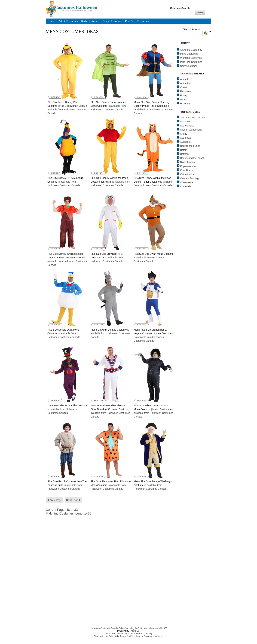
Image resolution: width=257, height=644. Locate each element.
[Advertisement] (113, 540)
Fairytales (184, 91)
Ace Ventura (185, 126)
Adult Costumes (68, 21)
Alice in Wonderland (189, 130)
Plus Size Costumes (137, 21)
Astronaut (184, 138)
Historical (183, 104)
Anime (182, 134)
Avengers (184, 142)
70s (198, 117)
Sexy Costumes (112, 21)
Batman (183, 154)
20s (180, 117)
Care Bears (185, 170)
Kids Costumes (90, 21)
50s (187, 117)
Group (182, 99)
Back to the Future (188, 146)
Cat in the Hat (186, 174)
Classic (182, 87)
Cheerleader (185, 182)
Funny (182, 95)
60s (193, 117)
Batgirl (182, 150)
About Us (135, 631)
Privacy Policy (122, 631)
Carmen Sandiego (188, 178)
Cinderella (184, 186)
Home (51, 21)
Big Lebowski (186, 162)
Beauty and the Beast (190, 158)
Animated (184, 83)
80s (204, 117)
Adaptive (183, 122)
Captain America (187, 166)
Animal (182, 79)
